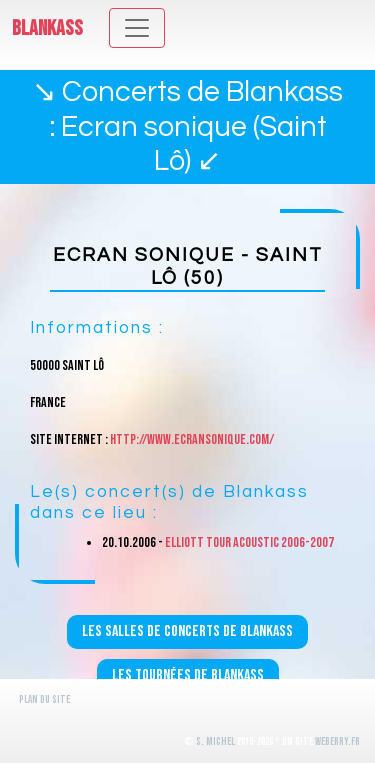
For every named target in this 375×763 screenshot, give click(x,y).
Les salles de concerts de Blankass (187, 631)
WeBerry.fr (337, 741)
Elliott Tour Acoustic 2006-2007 (249, 542)
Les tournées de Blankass (188, 675)
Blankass (47, 28)
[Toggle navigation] (137, 28)
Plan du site (44, 699)
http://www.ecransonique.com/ (192, 439)
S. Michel (215, 741)
